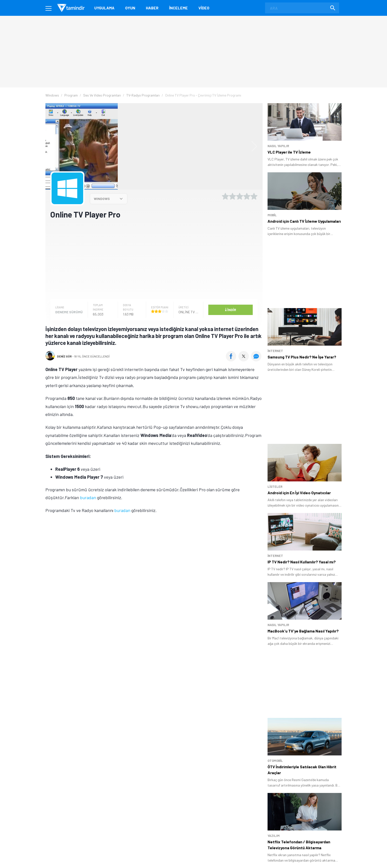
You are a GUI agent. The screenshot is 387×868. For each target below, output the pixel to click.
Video (204, 8)
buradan (88, 497)
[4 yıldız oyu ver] (247, 196)
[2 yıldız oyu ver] (232, 196)
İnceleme (178, 8)
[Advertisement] (154, 259)
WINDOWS (102, 199)
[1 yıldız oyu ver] (225, 196)
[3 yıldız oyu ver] (240, 196)
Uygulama (104, 8)
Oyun (130, 8)
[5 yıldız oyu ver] (254, 196)
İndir (231, 309)
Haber (152, 8)
